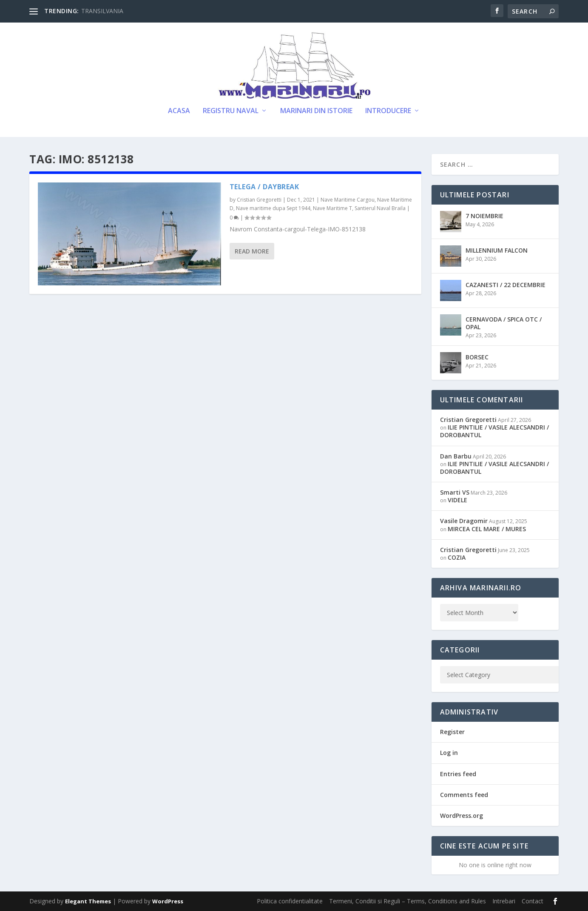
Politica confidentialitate (290, 901)
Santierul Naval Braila (380, 208)
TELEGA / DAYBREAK (264, 187)
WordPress (168, 901)
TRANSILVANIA (102, 11)
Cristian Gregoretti (259, 200)
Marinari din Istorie (316, 111)
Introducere (388, 111)
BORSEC (477, 357)
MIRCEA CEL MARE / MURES (487, 529)
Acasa (179, 111)
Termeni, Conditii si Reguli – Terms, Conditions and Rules (408, 901)
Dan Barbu (456, 456)
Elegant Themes (88, 901)
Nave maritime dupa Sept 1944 (273, 208)
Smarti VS (455, 492)
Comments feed (464, 795)
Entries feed (458, 774)
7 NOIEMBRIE (484, 216)
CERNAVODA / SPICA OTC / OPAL (504, 323)
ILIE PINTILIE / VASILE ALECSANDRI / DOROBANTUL (494, 431)
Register (452, 732)
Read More (252, 251)
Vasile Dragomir (464, 521)
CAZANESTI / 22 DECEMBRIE (506, 285)
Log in (449, 753)
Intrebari (504, 901)
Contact (533, 901)
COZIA (457, 557)
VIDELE (457, 500)
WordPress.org (462, 816)
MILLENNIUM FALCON (497, 250)
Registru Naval (231, 111)
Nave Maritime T (332, 208)
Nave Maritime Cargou (348, 200)
